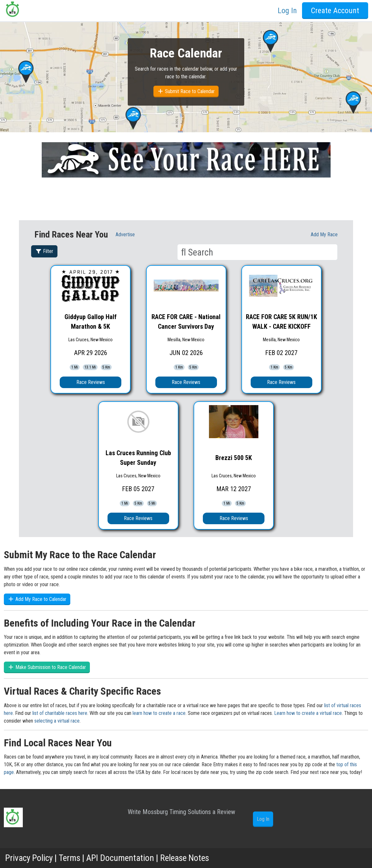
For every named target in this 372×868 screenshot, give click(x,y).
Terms (70, 858)
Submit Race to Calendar (186, 91)
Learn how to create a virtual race (308, 713)
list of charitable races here (60, 713)
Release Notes (187, 858)
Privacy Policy (29, 858)
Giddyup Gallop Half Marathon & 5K (91, 322)
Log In (287, 11)
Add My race (324, 234)
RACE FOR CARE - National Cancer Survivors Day (186, 322)
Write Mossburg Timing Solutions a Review (182, 812)
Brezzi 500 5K (234, 458)
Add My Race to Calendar (37, 599)
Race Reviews (91, 382)
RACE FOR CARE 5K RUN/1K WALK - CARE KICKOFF (281, 322)
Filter (44, 251)
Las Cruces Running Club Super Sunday (138, 458)
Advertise (125, 234)
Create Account (335, 11)
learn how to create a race (159, 713)
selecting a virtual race (57, 721)
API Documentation (122, 858)
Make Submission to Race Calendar (47, 667)
